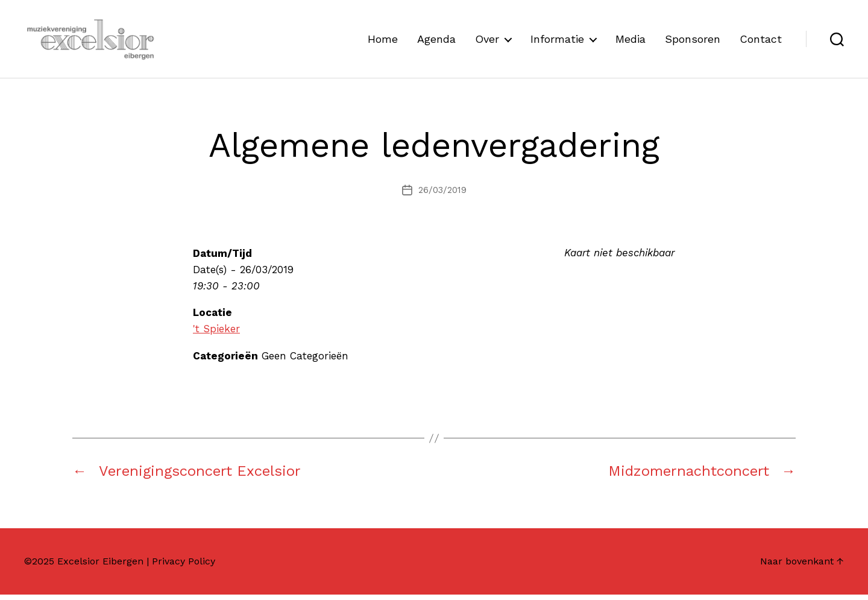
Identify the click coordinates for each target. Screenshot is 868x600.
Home (383, 41)
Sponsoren (693, 41)
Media (631, 41)
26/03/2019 (442, 195)
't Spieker (216, 334)
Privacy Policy (184, 567)
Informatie (557, 41)
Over (487, 41)
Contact (761, 41)
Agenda (436, 41)
